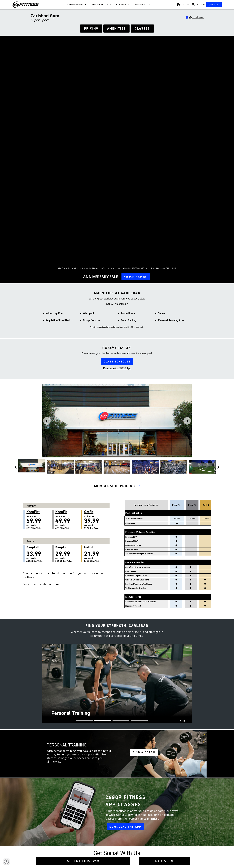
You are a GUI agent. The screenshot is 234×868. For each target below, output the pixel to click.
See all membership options (41, 443)
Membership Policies (112, 833)
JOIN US (214, 4)
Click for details (171, 127)
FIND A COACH (144, 612)
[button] (84, 580)
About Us (50, 827)
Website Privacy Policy (112, 848)
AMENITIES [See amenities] (116, 28)
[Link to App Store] (177, 839)
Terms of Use (108, 827)
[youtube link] (125, 773)
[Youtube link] (164, 829)
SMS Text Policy (109, 843)
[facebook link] (125, 750)
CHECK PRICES (136, 136)
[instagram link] (125, 757)
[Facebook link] (147, 829)
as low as (39, 379)
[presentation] (47, 280)
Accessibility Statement (112, 853)
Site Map (50, 838)
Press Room (51, 843)
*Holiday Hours (163, 762)
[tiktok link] (125, 765)
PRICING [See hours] (91, 28)
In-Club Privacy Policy (112, 838)
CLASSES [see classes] (142, 28)
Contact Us (79, 827)
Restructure (51, 848)
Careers (49, 833)
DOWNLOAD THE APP (125, 686)
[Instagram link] (153, 829)
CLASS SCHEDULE (117, 221)
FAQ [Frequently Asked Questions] (76, 843)
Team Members (81, 833)
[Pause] (184, 582)
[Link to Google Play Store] (156, 839)
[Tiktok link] (159, 829)
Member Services (82, 838)
